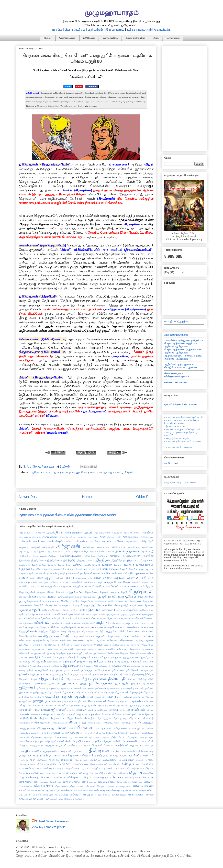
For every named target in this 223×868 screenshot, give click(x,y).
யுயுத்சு (115, 751)
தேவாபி (39, 697)
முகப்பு (57, 30)
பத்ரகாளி (110, 706)
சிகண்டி (120, 627)
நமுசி (90, 697)
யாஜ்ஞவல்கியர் (50, 751)
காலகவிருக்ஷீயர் (95, 586)
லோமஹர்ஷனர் (99, 764)
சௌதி (72, 657)
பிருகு (73, 722)
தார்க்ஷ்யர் (98, 674)
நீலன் (111, 701)
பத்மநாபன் (89, 705)
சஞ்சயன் (93, 609)
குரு (21, 601)
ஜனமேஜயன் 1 (55, 662)
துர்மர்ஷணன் (75, 688)
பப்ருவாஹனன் (144, 705)
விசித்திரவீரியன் (108, 773)
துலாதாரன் (114, 688)
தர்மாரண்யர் (44, 674)
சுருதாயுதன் (52, 649)
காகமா (67, 582)
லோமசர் (64, 764)
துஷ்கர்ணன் (25, 693)
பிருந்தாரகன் (94, 723)
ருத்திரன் (23, 760)
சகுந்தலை (25, 610)
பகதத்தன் (135, 701)
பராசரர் (61, 710)
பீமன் (61, 728)
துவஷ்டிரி (127, 688)
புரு (97, 728)
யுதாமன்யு (78, 751)
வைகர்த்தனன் (124, 786)
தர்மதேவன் (133, 670)
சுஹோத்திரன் (26, 653)
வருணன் (107, 768)
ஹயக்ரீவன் (104, 795)
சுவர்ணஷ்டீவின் (106, 649)
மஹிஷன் (38, 741)
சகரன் (133, 605)
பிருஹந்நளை (27, 728)
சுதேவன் (112, 640)
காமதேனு (124, 582)
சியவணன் (133, 631)
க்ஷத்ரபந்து (90, 605)
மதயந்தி (48, 737)
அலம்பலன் (103, 547)
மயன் (122, 737)
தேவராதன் (136, 692)
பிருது (83, 723)
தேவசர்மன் (69, 692)
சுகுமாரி (100, 636)
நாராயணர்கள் (70, 701)
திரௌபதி (117, 679)
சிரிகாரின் (24, 636)
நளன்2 (128, 697)
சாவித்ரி (109, 627)
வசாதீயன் (114, 764)
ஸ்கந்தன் (105, 790)
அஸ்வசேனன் (106, 552)
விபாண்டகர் (47, 777)
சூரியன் (72, 653)
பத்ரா (131, 706)
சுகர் (92, 636)
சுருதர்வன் (24, 649)
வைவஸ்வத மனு (40, 790)
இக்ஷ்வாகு (24, 561)
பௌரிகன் (108, 733)
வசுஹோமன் (49, 768)
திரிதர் (34, 679)
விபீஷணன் (74, 777)
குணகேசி (63, 597)
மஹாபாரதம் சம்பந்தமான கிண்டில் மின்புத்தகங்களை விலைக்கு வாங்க (67, 515)
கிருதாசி (104, 592)
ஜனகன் (135, 657)
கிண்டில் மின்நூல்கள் (176, 382)
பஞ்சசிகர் (63, 705)
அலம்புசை (134, 547)
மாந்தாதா (106, 741)
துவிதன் (149, 688)
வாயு (22, 773)
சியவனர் (147, 631)
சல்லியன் (42, 623)
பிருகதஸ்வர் (42, 722)
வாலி (62, 773)
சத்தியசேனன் (146, 610)
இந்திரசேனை (54, 561)
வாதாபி (135, 768)
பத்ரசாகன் (121, 706)
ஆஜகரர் (53, 556)
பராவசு (71, 710)
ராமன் (44, 755)
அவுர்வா (52, 552)
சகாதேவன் (146, 605)
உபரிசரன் (82, 569)
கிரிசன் (51, 592)
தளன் (55, 674)
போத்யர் (85, 733)
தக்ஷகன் (117, 666)
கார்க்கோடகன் (27, 586)
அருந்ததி (48, 547)
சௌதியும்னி (83, 657)
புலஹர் (150, 728)
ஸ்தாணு (115, 790)
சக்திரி (44, 610)
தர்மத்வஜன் (147, 670)
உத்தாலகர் (57, 569)
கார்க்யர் (40, 586)
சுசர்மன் (148, 636)
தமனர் (76, 670)
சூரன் (50, 653)
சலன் (30, 623)
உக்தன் (52, 565)
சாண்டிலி (76, 623)
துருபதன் (121, 683)
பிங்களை (117, 714)
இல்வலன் (24, 565)
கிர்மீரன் (23, 597)
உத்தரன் (24, 569)
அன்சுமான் (25, 541)
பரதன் (36, 710)
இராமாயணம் (115, 30)
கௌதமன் (51, 605)
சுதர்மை (91, 640)
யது (132, 745)
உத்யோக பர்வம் (41, 472)
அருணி (36, 547)
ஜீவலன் (42, 666)
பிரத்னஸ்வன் (57, 718)
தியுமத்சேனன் (123, 674)
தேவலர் (149, 692)
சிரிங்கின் (36, 636)
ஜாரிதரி (23, 666)
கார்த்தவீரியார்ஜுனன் (58, 586)
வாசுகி (125, 768)
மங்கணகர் (135, 733)
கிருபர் (114, 592)
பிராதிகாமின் (26, 723)
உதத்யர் (129, 565)
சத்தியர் (50, 614)
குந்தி (102, 596)
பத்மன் (101, 706)
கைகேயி (112, 601)
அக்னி (88, 532)
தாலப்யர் (109, 674)
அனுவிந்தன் (147, 537)
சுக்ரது (117, 636)
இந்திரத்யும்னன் (86, 561)
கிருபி (124, 592)
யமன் (139, 745)
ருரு (32, 760)
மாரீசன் (117, 741)
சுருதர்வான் (38, 649)
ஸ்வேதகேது (61, 795)
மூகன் (87, 745)
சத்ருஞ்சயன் (113, 614)
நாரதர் (38, 701)
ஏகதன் (22, 573)
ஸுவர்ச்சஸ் (93, 790)
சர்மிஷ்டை (147, 618)
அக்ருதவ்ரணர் (102, 533)
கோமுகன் (148, 601)
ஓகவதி (61, 573)
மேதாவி (97, 745)
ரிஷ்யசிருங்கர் (100, 755)
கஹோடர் (56, 582)
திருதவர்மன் (73, 679)
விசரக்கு (84, 773)
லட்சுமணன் (126, 760)
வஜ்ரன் (61, 768)
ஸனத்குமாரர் (68, 790)
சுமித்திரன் (86, 645)
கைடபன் (123, 601)
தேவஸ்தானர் (26, 697)
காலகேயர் (112, 586)
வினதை (33, 777)
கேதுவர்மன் (87, 601)
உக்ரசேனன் (64, 565)
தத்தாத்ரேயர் (41, 670)
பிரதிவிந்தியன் (28, 718)
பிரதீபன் (44, 718)
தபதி (59, 670)
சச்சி (82, 610)
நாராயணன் (53, 701)
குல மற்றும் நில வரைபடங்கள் (181, 404)
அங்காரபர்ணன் (132, 533)
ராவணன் (54, 755)
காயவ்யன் (148, 582)
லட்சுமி (140, 760)
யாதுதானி (66, 751)
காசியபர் (90, 582)
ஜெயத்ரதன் (71, 666)
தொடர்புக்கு (163, 30)
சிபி (122, 631)
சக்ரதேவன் (54, 610)
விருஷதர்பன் (89, 782)
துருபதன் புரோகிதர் (142, 684)
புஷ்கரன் (34, 733)
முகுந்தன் (35, 745)
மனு (114, 737)
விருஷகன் (56, 782)
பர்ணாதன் (103, 710)
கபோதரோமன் (84, 578)
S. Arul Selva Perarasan (52, 821)
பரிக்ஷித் (81, 710)
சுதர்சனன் (79, 640)
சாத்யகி (102, 623)
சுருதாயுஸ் (67, 649)
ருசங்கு (144, 756)
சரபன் (117, 618)
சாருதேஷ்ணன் (68, 627)
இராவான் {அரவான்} (140, 560)
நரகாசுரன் (100, 697)
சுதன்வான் (66, 640)
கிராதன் (41, 592)
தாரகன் (77, 674)
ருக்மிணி (134, 755)
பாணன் (34, 714)
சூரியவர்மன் (85, 653)
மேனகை (109, 745)
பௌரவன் (96, 733)
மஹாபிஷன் (25, 741)
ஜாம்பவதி (148, 662)
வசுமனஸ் (25, 768)
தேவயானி (122, 692)
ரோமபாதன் (82, 760)
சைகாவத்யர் (147, 653)
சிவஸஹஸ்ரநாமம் (174, 373)
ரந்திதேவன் (142, 751)
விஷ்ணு (149, 782)
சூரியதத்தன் (60, 653)
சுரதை (116, 645)
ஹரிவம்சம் (95, 30)
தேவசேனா (83, 693)
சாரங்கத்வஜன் (26, 627)
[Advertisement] (184, 98)
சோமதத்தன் (60, 657)
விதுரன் (136, 773)
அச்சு (156, 38)
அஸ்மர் (93, 552)
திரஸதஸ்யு (138, 674)
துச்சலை (54, 683)
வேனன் (110, 786)
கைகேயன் (101, 601)
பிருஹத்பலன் (128, 723)
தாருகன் (87, 674)
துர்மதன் (62, 688)
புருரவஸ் (107, 728)
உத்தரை (36, 569)
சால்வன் (97, 627)
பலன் (122, 710)
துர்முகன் (88, 688)
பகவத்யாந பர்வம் (109, 472)
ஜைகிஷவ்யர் (86, 666)
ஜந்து (126, 657)
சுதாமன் (101, 640)
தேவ (50, 693)
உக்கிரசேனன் (39, 565)
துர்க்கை (41, 688)
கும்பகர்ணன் (146, 597)
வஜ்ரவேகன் (73, 768)
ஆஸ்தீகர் (148, 556)
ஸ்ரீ (20, 795)
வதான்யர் (86, 768)
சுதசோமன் (52, 640)
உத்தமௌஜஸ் (145, 565)
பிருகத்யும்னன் (59, 723)
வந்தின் (96, 768)
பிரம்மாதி (148, 718)
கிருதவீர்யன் (91, 592)
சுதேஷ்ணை (127, 640)
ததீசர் (30, 670)
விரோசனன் (123, 782)
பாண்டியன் (46, 714)
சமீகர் (31, 618)
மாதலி (76, 741)
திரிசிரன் (149, 674)
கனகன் (60, 578)
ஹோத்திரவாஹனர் (74, 799)
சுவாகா (122, 649)
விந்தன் (23, 778)
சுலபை (92, 649)
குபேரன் (131, 597)
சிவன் (65, 636)
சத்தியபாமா (37, 614)
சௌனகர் (97, 657)
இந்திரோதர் (119, 560)
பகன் (145, 701)
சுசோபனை (25, 640)
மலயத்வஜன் (146, 737)
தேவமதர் (109, 693)
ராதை (36, 756)
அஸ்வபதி (147, 551)
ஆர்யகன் (115, 556)
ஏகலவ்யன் (40, 573)
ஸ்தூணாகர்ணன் (129, 790)
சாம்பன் (136, 623)
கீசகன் (32, 597)
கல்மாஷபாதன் (28, 582)
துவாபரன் (138, 688)
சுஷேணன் (148, 649)
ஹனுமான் (90, 794)
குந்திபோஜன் (116, 597)
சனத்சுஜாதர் (146, 614)
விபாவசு (61, 778)
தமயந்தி (87, 670)
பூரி (62, 733)
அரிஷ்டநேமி (146, 541)
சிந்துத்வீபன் (111, 632)
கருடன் (119, 578)
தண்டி (22, 670)
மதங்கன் (36, 737)
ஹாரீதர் (149, 795)
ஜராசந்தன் (96, 661)
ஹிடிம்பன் (25, 799)
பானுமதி (70, 714)
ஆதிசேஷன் (89, 556)
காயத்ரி (136, 582)
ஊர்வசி (134, 569)
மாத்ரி (95, 741)
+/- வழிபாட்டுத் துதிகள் (177, 322)
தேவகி (58, 693)
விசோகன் (123, 773)
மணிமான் (24, 737)
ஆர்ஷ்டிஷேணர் (131, 556)
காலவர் (133, 586)
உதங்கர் (107, 565)
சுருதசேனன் (147, 645)
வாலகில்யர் (52, 773)
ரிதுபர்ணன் (74, 755)
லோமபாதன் (80, 764)
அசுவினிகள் (50, 537)
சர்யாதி (23, 623)
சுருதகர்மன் (133, 645)
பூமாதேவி (53, 733)
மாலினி (149, 741)
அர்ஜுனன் (68, 546)
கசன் (114, 573)
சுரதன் (108, 645)
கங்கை (106, 573)
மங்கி (144, 733)
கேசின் (75, 601)
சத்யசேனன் (74, 614)
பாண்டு (59, 714)
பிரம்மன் (135, 718)
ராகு (151, 751)
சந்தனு (124, 614)
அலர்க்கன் (148, 547)
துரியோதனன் (86, 472)
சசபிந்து (74, 610)
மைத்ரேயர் (122, 745)
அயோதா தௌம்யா (126, 541)
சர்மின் (136, 618)
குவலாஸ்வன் (51, 601)
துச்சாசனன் (70, 683)
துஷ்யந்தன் (40, 692)
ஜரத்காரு (83, 661)
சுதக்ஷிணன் (39, 640)
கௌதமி (77, 605)
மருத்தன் (132, 737)
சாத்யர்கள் (116, 623)
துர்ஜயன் (51, 688)
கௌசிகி (38, 605)
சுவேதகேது (134, 649)
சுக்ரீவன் (137, 636)
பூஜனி (43, 733)
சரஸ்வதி (126, 618)
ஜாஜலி (137, 661)
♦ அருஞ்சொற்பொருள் (177, 438)
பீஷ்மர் (128, 472)
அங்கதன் (117, 533)
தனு (52, 670)
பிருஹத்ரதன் (146, 722)
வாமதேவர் (147, 768)
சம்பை (81, 618)
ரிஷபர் (86, 755)
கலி (144, 578)
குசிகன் (52, 597)
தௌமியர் (52, 697)
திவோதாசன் (25, 684)
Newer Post (28, 497)
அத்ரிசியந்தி (114, 537)
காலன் (123, 586)
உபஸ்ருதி (94, 569)
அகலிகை (40, 533)
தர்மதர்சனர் (118, 670)
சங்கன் (65, 610)
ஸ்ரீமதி (27, 795)
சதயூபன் (121, 610)
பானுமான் (81, 714)
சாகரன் (67, 623)
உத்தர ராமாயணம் (139, 30)
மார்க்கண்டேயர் (133, 741)
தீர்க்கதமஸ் (41, 684)
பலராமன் (132, 710)
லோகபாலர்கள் (27, 764)
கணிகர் (150, 573)
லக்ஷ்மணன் (110, 760)
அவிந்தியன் (40, 552)
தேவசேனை (97, 693)
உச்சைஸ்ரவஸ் (92, 565)
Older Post (145, 497)
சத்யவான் (99, 614)
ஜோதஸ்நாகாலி (103, 666)
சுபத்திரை (64, 645)
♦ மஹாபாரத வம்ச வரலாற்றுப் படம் (183, 417)
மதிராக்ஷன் (61, 737)
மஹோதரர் (50, 741)
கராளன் (107, 578)
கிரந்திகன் (31, 592)
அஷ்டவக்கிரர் (80, 551)
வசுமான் (37, 768)
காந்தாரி (110, 582)
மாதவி (86, 741)
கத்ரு (40, 578)
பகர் (151, 701)
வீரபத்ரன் (91, 786)
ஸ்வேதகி (48, 795)
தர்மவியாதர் (27, 674)
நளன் (118, 697)
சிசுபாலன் (147, 627)
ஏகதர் (30, 573)
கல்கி (151, 578)
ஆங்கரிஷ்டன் (39, 556)
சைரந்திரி (35, 657)
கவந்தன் (44, 582)
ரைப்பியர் (67, 760)
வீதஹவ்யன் (62, 786)
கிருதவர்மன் (75, 592)
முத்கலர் (61, 745)
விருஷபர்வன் (107, 782)
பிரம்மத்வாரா (120, 718)
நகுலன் (67, 697)
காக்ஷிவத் (77, 582)
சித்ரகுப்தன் (74, 632)
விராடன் (148, 777)
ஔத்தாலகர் (73, 573)
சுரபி (123, 645)
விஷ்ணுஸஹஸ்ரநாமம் (176, 376)
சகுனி (36, 610)
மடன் (150, 733)
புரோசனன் (121, 728)
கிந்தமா (149, 586)
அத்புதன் (93, 537)
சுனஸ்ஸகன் (50, 645)
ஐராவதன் (52, 573)
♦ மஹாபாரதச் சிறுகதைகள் (178, 447)
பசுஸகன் (51, 706)
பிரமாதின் (89, 718)
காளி (142, 586)
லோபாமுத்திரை (47, 764)
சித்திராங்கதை (58, 631)
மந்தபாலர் (94, 737)
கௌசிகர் (25, 605)
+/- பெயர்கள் (171, 463)
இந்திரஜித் (69, 560)
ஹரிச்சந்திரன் (119, 795)
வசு (138, 764)
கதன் (32, 578)
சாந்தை (126, 623)
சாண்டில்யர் (89, 623)
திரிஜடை (24, 679)
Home (87, 497)
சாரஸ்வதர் (41, 627)
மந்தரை (105, 737)
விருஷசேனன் (72, 782)
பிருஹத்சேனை (111, 723)
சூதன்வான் (40, 653)
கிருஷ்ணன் (141, 591)
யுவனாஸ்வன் (127, 751)
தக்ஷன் (126, 666)
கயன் (97, 578)
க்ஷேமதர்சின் (105, 605)
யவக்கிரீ (34, 751)
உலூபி (124, 569)
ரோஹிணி (96, 760)
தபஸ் (67, 670)
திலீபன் (132, 679)
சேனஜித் (135, 653)
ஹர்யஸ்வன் (136, 794)
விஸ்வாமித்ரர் (43, 786)
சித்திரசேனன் (28, 631)
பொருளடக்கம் (75, 30)
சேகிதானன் (113, 653)
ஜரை (117, 662)
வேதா (101, 786)
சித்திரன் (43, 632)
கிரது (21, 592)
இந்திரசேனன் (38, 561)
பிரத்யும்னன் (74, 718)
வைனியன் (25, 790)
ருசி (151, 755)
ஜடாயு (119, 657)
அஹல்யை (25, 556)
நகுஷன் (79, 697)
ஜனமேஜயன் (37, 661)
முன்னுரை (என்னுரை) (176, 335)
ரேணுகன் (42, 760)
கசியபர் (122, 573)
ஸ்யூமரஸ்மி (146, 790)
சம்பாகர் (73, 618)
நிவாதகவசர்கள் (97, 701)
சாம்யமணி (148, 623)
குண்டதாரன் (90, 597)
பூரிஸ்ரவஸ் (72, 733)
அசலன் (37, 537)
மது (71, 737)
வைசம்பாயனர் (143, 786)
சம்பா (64, 618)
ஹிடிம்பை (39, 799)
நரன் (110, 697)
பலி (142, 710)
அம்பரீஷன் (56, 541)
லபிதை (149, 760)
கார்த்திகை (78, 586)
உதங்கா (118, 565)
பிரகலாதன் (130, 714)
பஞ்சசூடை (75, 706)
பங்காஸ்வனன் (37, 706)
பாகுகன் (24, 714)
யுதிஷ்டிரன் (97, 750)
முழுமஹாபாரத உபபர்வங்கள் (180, 482)
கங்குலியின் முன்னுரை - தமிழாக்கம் (183, 340)
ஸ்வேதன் (75, 794)
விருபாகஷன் (41, 782)
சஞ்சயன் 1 (108, 610)
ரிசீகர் (64, 756)
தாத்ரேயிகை (66, 674)
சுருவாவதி (81, 649)
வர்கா (117, 768)
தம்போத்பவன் (102, 670)
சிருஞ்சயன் (51, 636)
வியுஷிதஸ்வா (133, 778)
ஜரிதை (109, 661)
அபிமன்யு (40, 541)
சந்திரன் (134, 614)
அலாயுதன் (25, 551)
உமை (104, 569)
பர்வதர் (113, 710)
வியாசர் (117, 777)
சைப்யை (24, 657)
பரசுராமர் (25, 710)
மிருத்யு (23, 745)
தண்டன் (149, 666)
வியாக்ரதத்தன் (101, 778)
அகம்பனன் (26, 532)
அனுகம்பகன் (130, 537)
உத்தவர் (46, 569)
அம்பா (68, 541)
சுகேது (109, 636)
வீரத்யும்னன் (77, 786)
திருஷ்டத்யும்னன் (94, 679)
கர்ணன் (133, 577)
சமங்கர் (23, 618)
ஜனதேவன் (147, 657)
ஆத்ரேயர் (102, 556)
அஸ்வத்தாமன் (127, 551)
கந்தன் (50, 578)
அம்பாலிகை (81, 541)
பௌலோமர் (121, 733)
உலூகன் (114, 569)
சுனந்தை (37, 645)
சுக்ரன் (126, 636)
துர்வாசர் (101, 688)
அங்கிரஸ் (148, 532)
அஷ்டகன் (64, 551)
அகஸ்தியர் (54, 532)
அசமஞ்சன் (25, 537)
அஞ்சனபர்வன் (67, 537)
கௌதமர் (65, 605)
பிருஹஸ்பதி (46, 728)
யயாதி (23, 751)
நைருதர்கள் (122, 701)
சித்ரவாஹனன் (90, 632)
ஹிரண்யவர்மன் (55, 799)
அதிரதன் (81, 537)
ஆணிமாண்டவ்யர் (70, 556)
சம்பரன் (56, 618)
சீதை (75, 636)
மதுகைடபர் (81, 737)
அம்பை (107, 541)
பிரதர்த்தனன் (146, 714)
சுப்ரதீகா (75, 645)
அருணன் (24, 547)
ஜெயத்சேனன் (54, 666)
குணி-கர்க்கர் (75, 597)
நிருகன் (82, 701)
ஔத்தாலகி (86, 573)
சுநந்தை (140, 640)
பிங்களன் (106, 714)
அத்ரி (102, 537)
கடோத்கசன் (136, 573)
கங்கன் (96, 573)
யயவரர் (149, 745)
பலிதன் (149, 710)
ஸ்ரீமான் (37, 795)
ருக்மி (125, 756)
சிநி (101, 632)
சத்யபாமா (87, 614)
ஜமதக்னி (71, 661)
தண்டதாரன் (138, 666)
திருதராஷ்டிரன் (64, 472)
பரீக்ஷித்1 (92, 710)
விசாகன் (93, 773)
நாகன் (137, 697)
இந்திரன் (103, 560)
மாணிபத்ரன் (64, 741)
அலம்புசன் (119, 547)
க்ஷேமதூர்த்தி (121, 605)
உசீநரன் (77, 565)
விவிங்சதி (137, 782)
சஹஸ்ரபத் (57, 623)
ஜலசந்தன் (126, 662)
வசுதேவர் (148, 764)
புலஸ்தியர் (137, 728)
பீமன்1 (71, 728)
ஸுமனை (81, 790)
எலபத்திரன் (146, 569)
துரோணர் (27, 688)
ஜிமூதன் (32, 666)
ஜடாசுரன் (109, 657)
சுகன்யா (83, 636)
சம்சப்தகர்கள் (43, 618)
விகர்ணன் (72, 773)
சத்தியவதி (61, 614)
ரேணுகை (54, 760)
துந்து (83, 684)
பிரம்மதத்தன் (104, 718)
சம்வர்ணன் (92, 618)
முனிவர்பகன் (75, 745)
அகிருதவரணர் (73, 532)
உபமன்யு (69, 569)
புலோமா (24, 733)
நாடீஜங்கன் (25, 701)
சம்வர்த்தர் (106, 618)
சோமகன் (47, 657)
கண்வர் (23, 578)
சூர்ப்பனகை (99, 653)
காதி (100, 582)
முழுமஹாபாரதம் (112, 13)
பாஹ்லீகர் (94, 714)
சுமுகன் (98, 645)
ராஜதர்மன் (25, 755)
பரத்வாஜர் (48, 710)
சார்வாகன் (84, 627)
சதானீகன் (132, 610)
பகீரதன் (24, 705)
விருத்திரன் (26, 782)
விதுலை (148, 773)
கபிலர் (70, 578)
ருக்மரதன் (115, 756)
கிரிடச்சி (60, 592)
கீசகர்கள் (42, 597)
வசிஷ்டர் (128, 764)
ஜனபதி (23, 662)
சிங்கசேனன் (133, 627)
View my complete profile (49, 827)
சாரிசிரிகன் (53, 627)
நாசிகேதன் (148, 697)
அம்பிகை (95, 541)
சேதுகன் (125, 653)
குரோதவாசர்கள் (33, 601)
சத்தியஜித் (24, 614)
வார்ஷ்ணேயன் (35, 773)
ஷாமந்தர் (55, 790)
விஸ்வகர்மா (25, 786)
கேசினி (66, 601)
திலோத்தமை (146, 679)
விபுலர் (87, 777)
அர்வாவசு (89, 547)
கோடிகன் (135, 601)
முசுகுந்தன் (48, 745)
